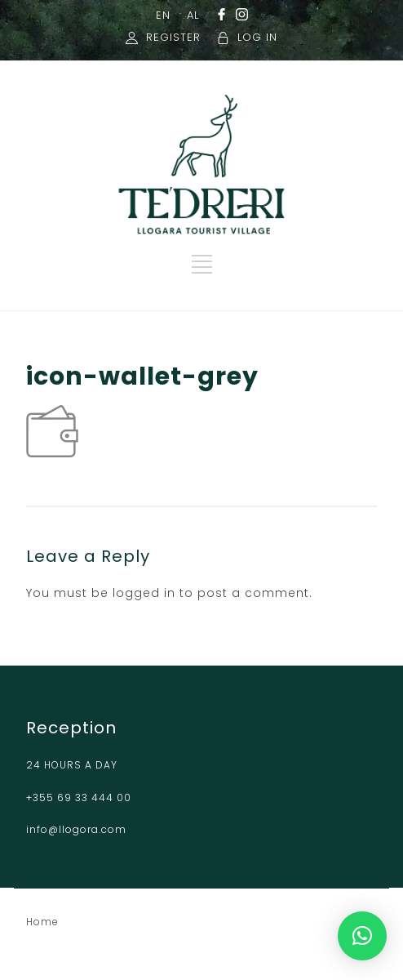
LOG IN (257, 37)
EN (163, 15)
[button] (362, 936)
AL (193, 15)
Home (42, 922)
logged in (144, 593)
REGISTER (173, 37)
